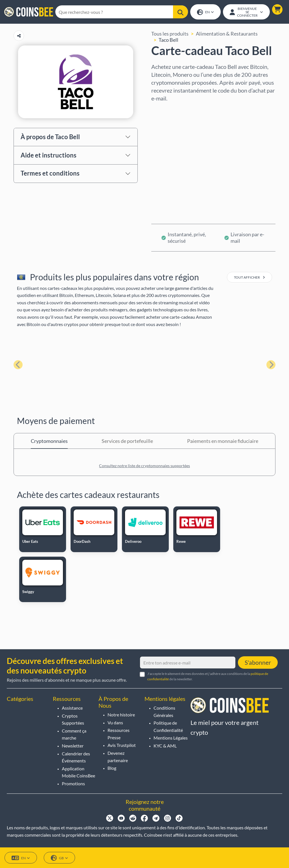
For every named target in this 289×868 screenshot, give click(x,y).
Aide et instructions (49, 155)
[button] (277, 10)
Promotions (73, 783)
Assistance (72, 708)
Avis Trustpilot (122, 745)
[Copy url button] (19, 36)
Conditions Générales (164, 711)
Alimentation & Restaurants (227, 34)
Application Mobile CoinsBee (78, 772)
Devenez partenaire (118, 757)
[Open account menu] (246, 12)
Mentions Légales (171, 738)
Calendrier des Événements (76, 757)
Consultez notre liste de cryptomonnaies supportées (144, 466)
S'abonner (258, 662)
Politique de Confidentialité (168, 726)
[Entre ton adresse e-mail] (188, 663)
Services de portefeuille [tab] (127, 441)
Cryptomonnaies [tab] (49, 441)
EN (205, 13)
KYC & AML (165, 746)
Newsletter (73, 746)
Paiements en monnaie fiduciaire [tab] (223, 441)
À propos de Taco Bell (50, 137)
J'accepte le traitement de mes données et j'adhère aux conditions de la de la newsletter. (208, 676)
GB (59, 858)
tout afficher (249, 278)
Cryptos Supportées (73, 719)
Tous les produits (170, 34)
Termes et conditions (50, 174)
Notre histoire (121, 715)
